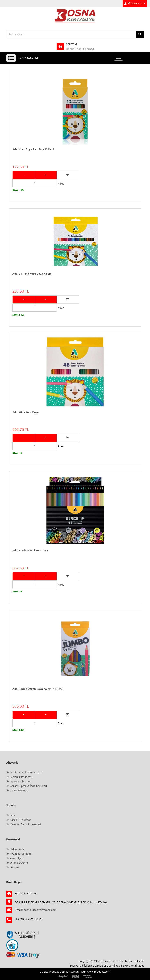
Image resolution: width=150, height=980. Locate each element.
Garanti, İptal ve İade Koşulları (28, 786)
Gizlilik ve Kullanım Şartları (26, 772)
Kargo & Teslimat (20, 820)
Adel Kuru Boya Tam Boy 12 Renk (34, 149)
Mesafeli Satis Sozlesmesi (25, 824)
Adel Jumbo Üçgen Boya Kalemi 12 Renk (38, 689)
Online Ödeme (19, 863)
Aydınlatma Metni (21, 854)
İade (12, 815)
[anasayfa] (75, 19)
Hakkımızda (17, 849)
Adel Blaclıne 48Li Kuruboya (30, 550)
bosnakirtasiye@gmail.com (40, 910)
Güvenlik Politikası (21, 777)
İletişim (14, 867)
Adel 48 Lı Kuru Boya (26, 412)
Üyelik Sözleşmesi (21, 781)
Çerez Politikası (19, 790)
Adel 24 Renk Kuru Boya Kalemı (32, 274)
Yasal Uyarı (17, 858)
